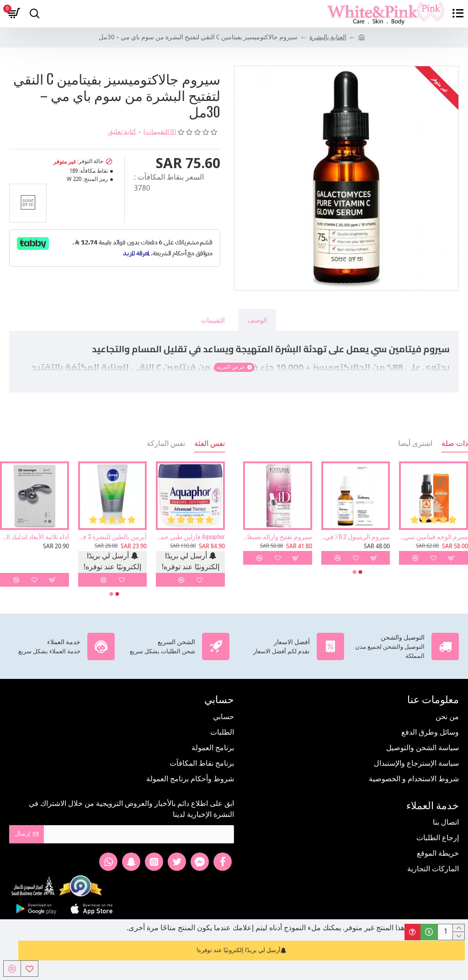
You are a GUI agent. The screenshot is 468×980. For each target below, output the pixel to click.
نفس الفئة (210, 443)
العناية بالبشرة (328, 38)
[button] (361, 572)
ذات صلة (455, 443)
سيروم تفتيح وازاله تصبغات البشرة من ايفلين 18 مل (278, 536)
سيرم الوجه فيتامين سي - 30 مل (433, 536)
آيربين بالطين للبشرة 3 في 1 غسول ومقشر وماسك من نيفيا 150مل (113, 536)
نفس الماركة (166, 443)
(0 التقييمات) (160, 132)
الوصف (257, 320)
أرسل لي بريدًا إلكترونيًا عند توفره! (242, 951)
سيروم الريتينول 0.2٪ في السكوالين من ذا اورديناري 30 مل (356, 536)
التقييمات (213, 320)
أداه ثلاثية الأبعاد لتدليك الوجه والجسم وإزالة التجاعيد (35, 536)
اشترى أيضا (415, 443)
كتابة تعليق (122, 132)
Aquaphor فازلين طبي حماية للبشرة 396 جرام (190, 536)
